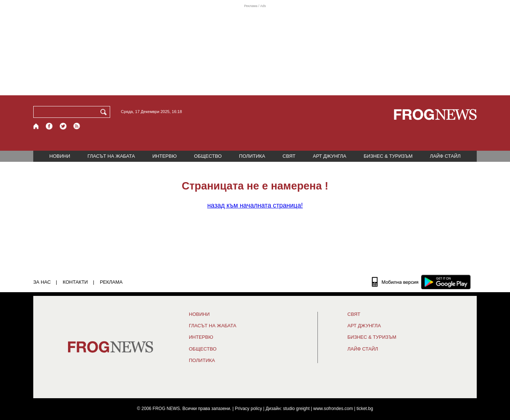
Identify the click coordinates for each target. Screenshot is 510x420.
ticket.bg (365, 409)
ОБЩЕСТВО (208, 156)
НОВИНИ (60, 156)
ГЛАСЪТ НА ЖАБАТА (111, 156)
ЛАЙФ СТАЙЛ (445, 156)
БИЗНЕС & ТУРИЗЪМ (388, 156)
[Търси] (105, 112)
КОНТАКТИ (75, 282)
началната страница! (255, 205)
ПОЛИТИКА (252, 156)
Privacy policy (249, 409)
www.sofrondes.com (333, 409)
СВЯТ (289, 156)
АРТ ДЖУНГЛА (329, 156)
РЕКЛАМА (111, 282)
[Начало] (36, 126)
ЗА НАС (42, 282)
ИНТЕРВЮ (164, 156)
